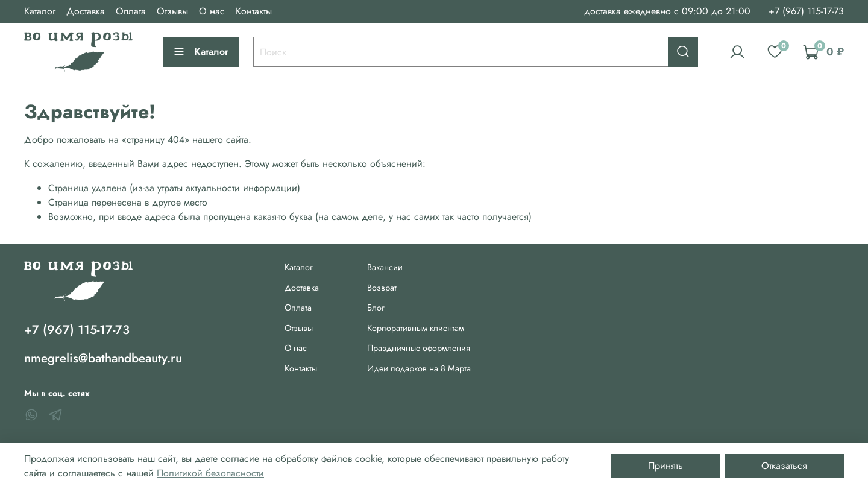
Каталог (40, 11)
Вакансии (385, 267)
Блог (376, 308)
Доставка (86, 11)
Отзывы (172, 11)
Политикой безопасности (210, 473)
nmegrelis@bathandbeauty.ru (103, 358)
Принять (665, 466)
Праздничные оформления (419, 348)
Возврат (382, 288)
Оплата (131, 11)
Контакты (254, 11)
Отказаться (784, 466)
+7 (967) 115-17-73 (806, 11)
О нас (212, 11)
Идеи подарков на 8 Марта (419, 368)
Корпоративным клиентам (416, 328)
